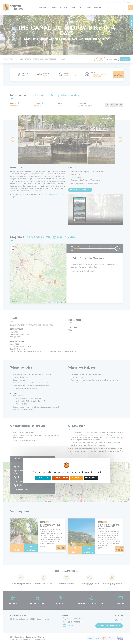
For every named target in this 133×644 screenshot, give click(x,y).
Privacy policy (91, 478)
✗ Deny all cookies (61, 478)
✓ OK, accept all (43, 478)
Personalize (77, 478)
